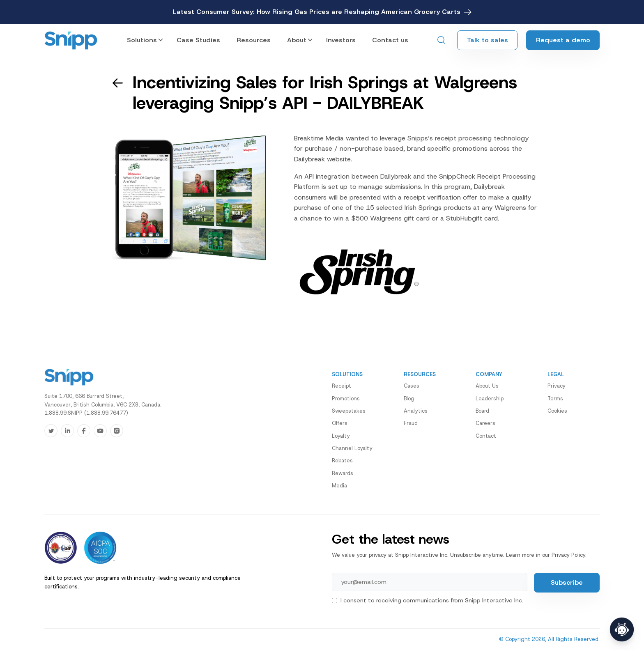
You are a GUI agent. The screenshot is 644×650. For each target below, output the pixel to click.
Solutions (142, 40)
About (297, 40)
